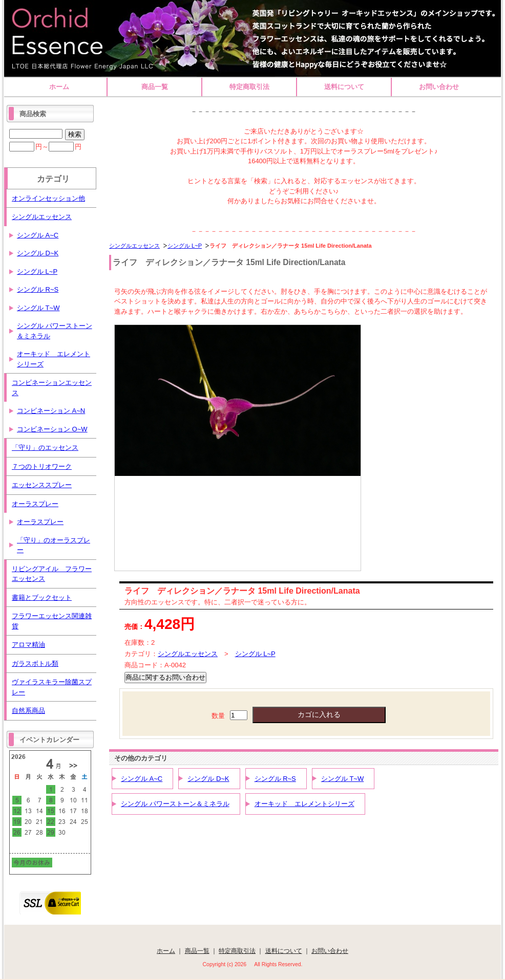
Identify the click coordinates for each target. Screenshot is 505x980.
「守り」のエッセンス (45, 448)
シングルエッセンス (134, 246)
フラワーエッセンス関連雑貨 (52, 621)
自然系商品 (28, 711)
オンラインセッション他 (48, 198)
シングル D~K (208, 779)
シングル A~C (142, 779)
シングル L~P (185, 246)
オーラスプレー (35, 504)
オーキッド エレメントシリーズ (304, 804)
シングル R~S (275, 779)
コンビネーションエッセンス (52, 388)
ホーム (59, 87)
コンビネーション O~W (52, 429)
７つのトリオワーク (42, 466)
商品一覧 (155, 87)
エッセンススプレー (42, 485)
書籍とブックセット (42, 597)
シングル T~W (342, 779)
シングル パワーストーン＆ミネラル (175, 804)
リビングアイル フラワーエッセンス (52, 574)
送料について (344, 87)
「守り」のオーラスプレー (54, 545)
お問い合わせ (439, 87)
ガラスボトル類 (35, 663)
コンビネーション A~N (51, 411)
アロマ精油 (28, 645)
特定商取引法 (249, 87)
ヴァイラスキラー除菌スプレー (52, 687)
